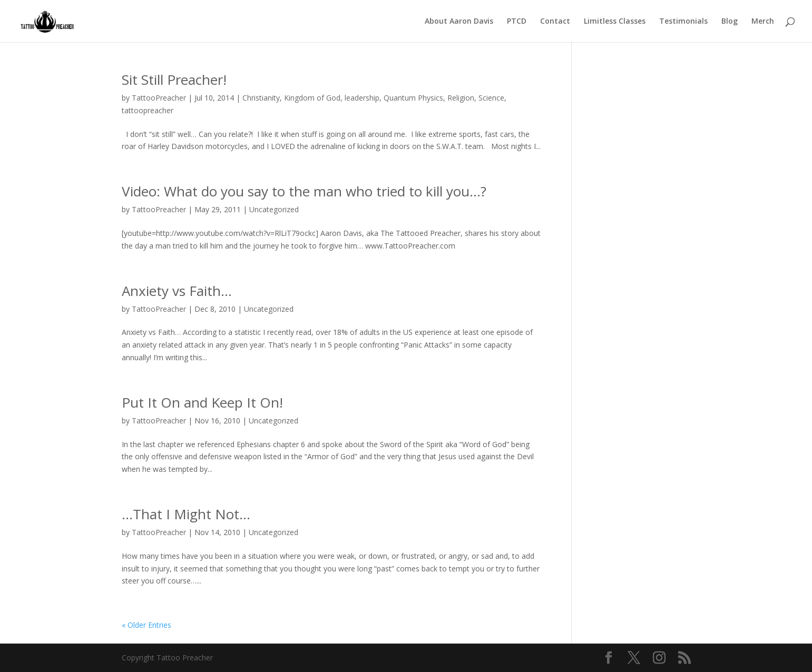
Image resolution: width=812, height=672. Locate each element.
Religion (461, 98)
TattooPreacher (159, 98)
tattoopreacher (148, 110)
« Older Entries (146, 625)
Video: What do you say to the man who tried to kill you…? (304, 191)
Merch (763, 22)
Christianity (261, 98)
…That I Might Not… (186, 514)
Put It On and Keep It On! (202, 402)
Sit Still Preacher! (174, 80)
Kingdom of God (312, 98)
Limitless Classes (615, 22)
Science (491, 98)
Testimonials (683, 22)
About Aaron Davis (459, 22)
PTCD (517, 22)
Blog (730, 22)
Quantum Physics (413, 98)
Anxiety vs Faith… (177, 291)
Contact (555, 22)
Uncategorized (274, 209)
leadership (362, 98)
